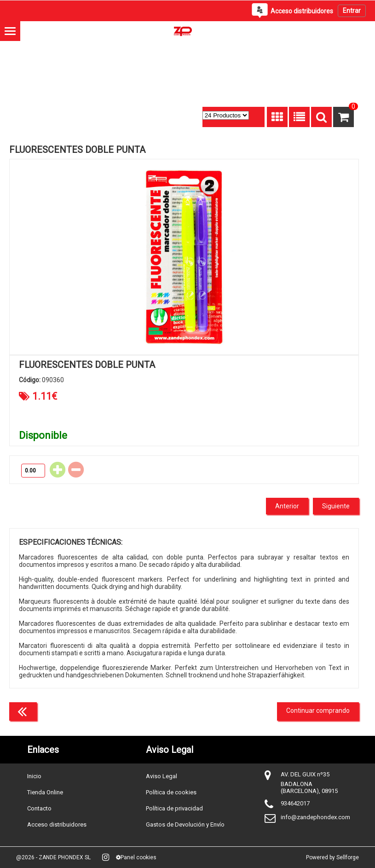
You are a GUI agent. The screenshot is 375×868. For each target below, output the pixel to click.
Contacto (39, 808)
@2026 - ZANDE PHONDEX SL (53, 857)
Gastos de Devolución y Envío (185, 824)
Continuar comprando (318, 711)
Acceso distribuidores (57, 824)
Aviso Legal (162, 776)
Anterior (287, 506)
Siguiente (336, 506)
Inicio (34, 776)
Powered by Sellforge (332, 857)
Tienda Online (45, 792)
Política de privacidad (174, 808)
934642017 (295, 803)
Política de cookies (171, 792)
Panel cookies (136, 857)
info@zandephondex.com (315, 817)
